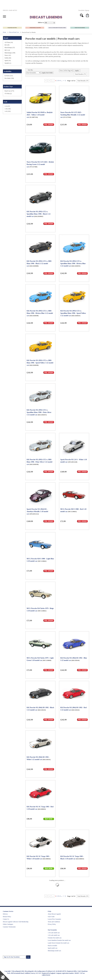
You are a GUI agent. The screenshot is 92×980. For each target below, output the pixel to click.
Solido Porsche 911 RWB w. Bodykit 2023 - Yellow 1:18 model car (40, 115)
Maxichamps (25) (10, 48)
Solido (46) (8, 58)
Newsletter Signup (84, 10)
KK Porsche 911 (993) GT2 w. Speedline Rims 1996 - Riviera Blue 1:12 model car (73, 264)
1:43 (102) (8, 111)
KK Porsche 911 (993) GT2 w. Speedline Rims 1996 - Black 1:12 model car (39, 214)
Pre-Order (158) (9, 78)
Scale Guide (51, 917)
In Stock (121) (9, 76)
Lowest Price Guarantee (54, 919)
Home (5, 32)
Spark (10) (8, 61)
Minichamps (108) (10, 53)
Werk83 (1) (8, 63)
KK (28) (7, 45)
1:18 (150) (8, 109)
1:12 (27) (7, 106)
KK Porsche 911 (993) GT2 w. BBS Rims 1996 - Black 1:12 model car (39, 264)
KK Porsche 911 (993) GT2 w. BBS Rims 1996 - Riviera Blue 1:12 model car (40, 313)
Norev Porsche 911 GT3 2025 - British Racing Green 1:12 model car (40, 164)
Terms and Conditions (54, 922)
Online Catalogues (8, 924)
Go (28, 957)
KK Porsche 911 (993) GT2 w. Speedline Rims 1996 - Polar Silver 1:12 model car (39, 412)
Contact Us (6, 919)
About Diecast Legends (54, 914)
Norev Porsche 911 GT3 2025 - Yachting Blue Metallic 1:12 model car (73, 115)
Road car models (52, 946)
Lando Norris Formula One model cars (59, 943)
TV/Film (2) (8, 94)
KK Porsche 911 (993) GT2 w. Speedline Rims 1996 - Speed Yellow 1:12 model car (73, 313)
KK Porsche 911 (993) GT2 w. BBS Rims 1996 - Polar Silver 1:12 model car (40, 462)
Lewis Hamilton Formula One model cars (59, 940)
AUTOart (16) (9, 42)
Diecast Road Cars (14, 32)
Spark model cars (53, 948)
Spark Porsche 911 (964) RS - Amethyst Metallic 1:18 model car (37, 512)
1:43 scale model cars (54, 935)
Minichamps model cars (54, 951)
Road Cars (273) (9, 91)
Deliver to (41, 23)
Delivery (5, 914)
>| (65, 81)
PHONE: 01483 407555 (10, 10)
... (62, 81)
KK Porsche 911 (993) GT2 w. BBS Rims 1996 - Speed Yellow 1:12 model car (40, 363)
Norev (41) (8, 55)
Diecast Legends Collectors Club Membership (16, 922)
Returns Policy (7, 917)
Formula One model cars (55, 938)
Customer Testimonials (9, 927)
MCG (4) (7, 50)
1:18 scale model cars (54, 933)
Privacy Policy (52, 924)
